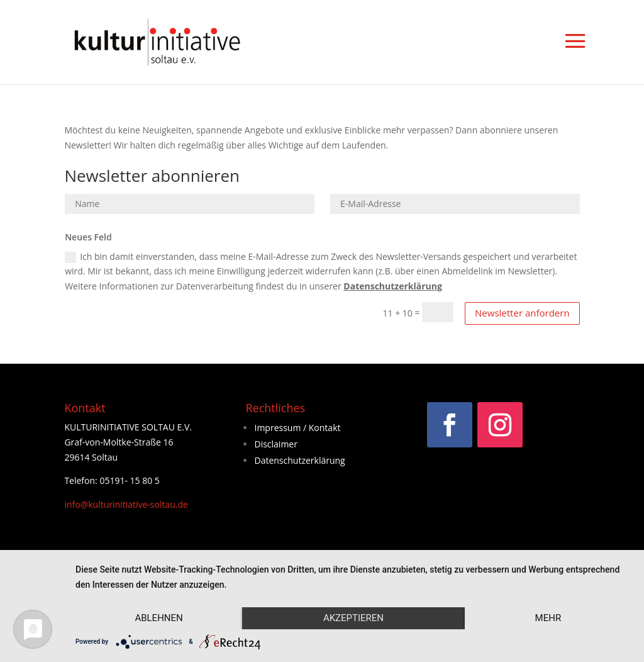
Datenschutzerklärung (393, 286)
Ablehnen (158, 618)
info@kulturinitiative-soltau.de (126, 504)
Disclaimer (275, 444)
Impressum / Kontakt (297, 428)
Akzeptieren (353, 618)
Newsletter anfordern (522, 313)
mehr (548, 618)
